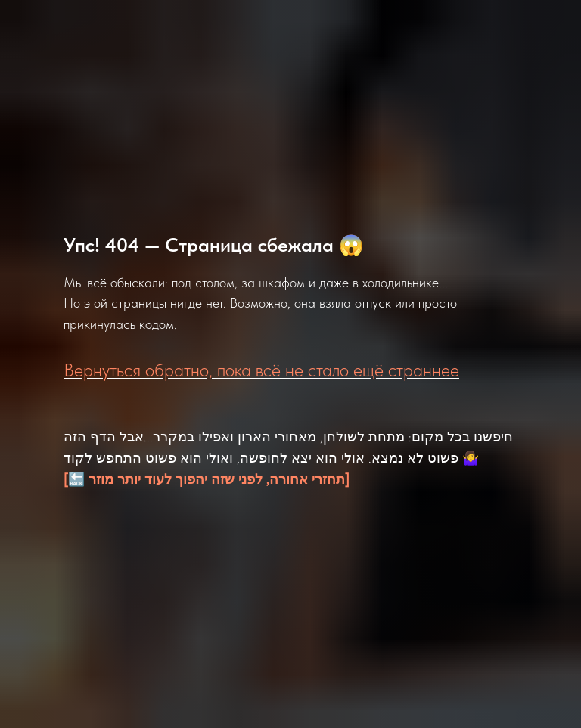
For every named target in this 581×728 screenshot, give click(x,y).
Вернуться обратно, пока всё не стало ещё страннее (261, 370)
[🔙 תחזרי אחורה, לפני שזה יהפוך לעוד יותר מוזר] (207, 479)
